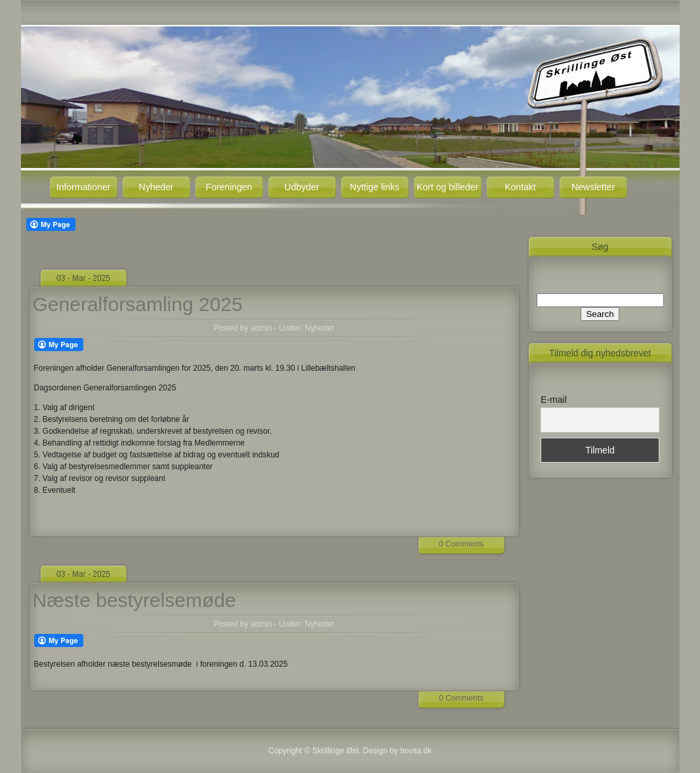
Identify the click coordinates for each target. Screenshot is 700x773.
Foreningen (229, 187)
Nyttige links (374, 187)
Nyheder (156, 187)
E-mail (554, 400)
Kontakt (520, 187)
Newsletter (593, 187)
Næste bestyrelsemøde (134, 600)
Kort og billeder (447, 187)
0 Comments (461, 544)
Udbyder (302, 187)
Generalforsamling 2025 (138, 304)
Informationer (83, 187)
